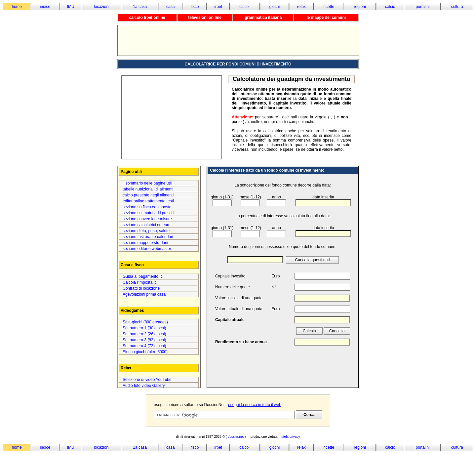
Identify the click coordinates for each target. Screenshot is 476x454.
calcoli (245, 7)
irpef (218, 7)
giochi (275, 7)
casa (170, 7)
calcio (390, 7)
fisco (195, 7)
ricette (329, 7)
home (17, 7)
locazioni (102, 7)
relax (301, 7)
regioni (360, 7)
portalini (423, 7)
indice (45, 7)
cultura (457, 7)
